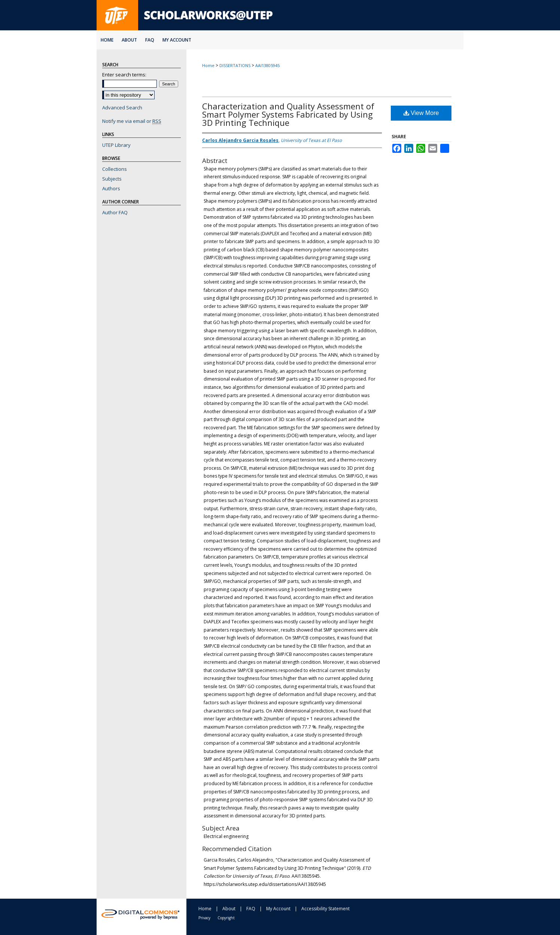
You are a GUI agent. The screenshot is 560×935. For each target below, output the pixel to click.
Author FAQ (115, 212)
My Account (278, 909)
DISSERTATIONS (235, 65)
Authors (111, 188)
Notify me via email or (132, 121)
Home (208, 65)
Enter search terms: (124, 75)
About (229, 909)
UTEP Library (116, 145)
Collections (115, 169)
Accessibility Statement (325, 909)
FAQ (251, 909)
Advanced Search (122, 108)
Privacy (204, 918)
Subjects (112, 179)
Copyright (226, 918)
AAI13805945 (267, 65)
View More (421, 113)
